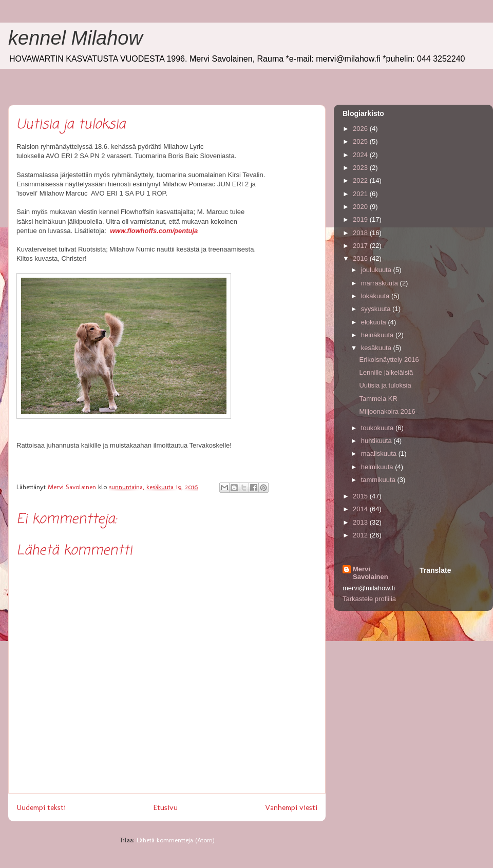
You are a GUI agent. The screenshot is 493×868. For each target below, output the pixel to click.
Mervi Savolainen (371, 573)
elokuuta (375, 322)
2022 (361, 180)
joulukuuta (377, 270)
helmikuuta (378, 467)
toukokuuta (378, 428)
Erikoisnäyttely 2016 (389, 360)
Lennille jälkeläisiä (386, 372)
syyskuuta (377, 309)
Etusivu (165, 807)
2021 (361, 194)
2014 (361, 509)
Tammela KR (378, 399)
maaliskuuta (380, 454)
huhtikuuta (377, 441)
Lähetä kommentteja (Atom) (176, 840)
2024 (361, 155)
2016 (361, 258)
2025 (361, 141)
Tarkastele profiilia (369, 599)
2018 (361, 233)
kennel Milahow (75, 38)
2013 (361, 522)
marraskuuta (381, 283)
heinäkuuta (378, 335)
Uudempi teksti (41, 807)
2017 (361, 246)
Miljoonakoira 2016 (387, 411)
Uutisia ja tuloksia (385, 385)
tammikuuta (379, 480)
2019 (361, 219)
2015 (361, 496)
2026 (361, 129)
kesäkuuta (377, 348)
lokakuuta (376, 296)
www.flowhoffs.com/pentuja (154, 231)
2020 (361, 207)
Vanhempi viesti (291, 807)
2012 (361, 535)
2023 (361, 168)
